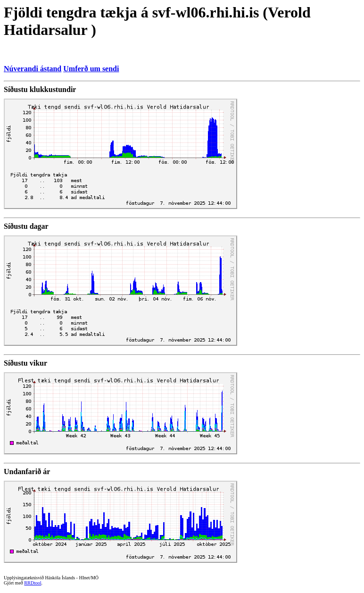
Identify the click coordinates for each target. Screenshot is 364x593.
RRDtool (33, 583)
